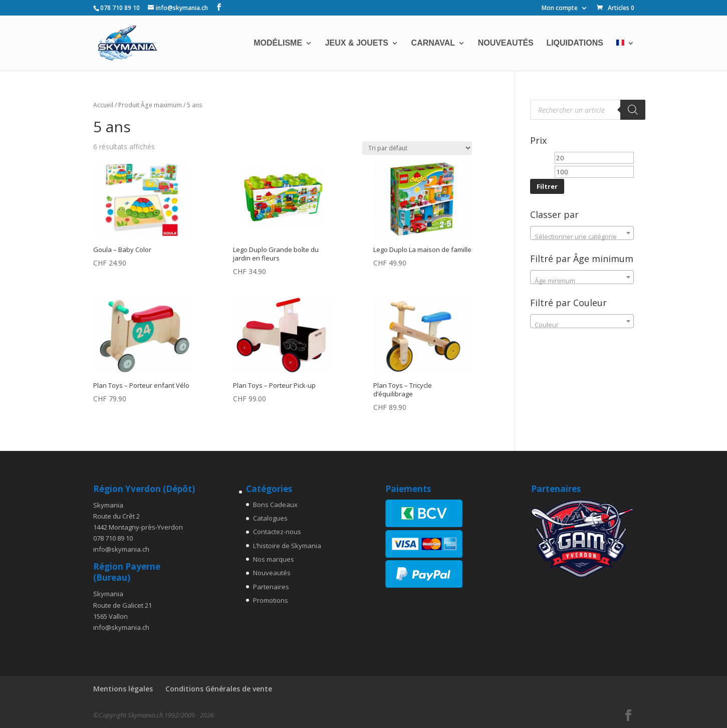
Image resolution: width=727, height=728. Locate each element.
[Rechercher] (633, 110)
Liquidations (574, 43)
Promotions (271, 600)
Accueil (103, 105)
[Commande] (417, 148)
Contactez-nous (277, 532)
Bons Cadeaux (275, 505)
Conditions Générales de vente (219, 689)
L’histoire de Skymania (287, 546)
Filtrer (547, 186)
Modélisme (278, 43)
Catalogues (270, 518)
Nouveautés (506, 43)
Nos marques (274, 559)
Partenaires (271, 587)
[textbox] (582, 237)
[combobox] (582, 233)
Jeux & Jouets (357, 43)
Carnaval (433, 43)
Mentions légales (123, 689)
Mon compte (560, 9)
